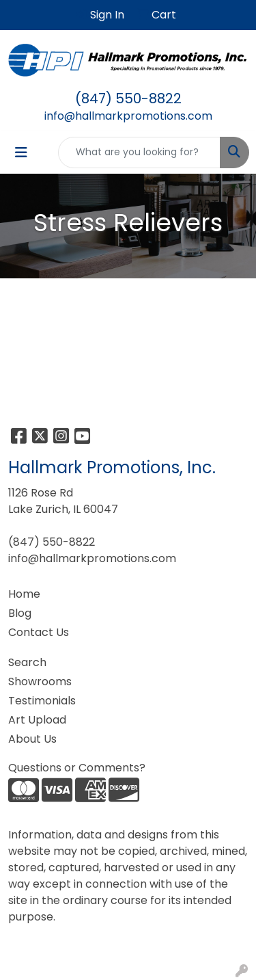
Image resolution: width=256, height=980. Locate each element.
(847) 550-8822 (128, 98)
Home (24, 594)
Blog (20, 613)
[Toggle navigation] (21, 153)
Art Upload (37, 720)
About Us (32, 739)
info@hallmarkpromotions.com (128, 116)
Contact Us (39, 632)
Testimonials (42, 701)
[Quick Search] (139, 153)
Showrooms (40, 681)
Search (27, 662)
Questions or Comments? (77, 768)
